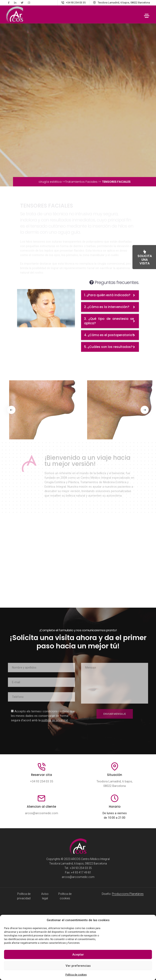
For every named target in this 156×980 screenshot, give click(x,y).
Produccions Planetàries (128, 894)
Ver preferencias (78, 966)
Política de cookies (76, 975)
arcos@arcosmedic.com (42, 813)
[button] (12, 410)
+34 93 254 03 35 (42, 782)
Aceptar (78, 955)
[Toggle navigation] (147, 15)
